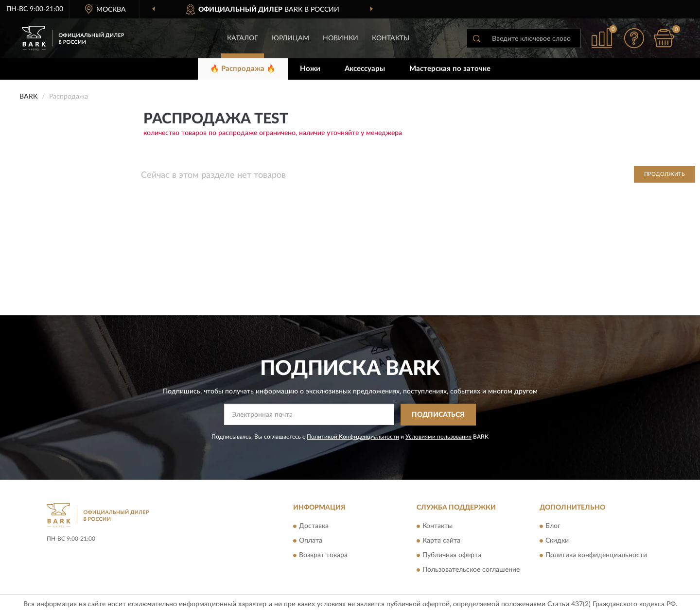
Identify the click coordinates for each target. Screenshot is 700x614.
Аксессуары (365, 69)
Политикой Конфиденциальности (353, 437)
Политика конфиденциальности (596, 556)
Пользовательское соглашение (471, 570)
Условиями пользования (438, 437)
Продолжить (665, 174)
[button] (634, 38)
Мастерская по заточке (450, 69)
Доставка (314, 527)
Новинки (341, 38)
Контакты (391, 38)
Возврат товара (323, 556)
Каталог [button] (243, 38)
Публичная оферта (452, 556)
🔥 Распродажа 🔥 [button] (243, 69)
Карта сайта (441, 541)
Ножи (310, 69)
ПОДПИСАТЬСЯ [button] (438, 415)
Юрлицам (290, 38)
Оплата (311, 541)
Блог (553, 527)
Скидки (557, 541)
